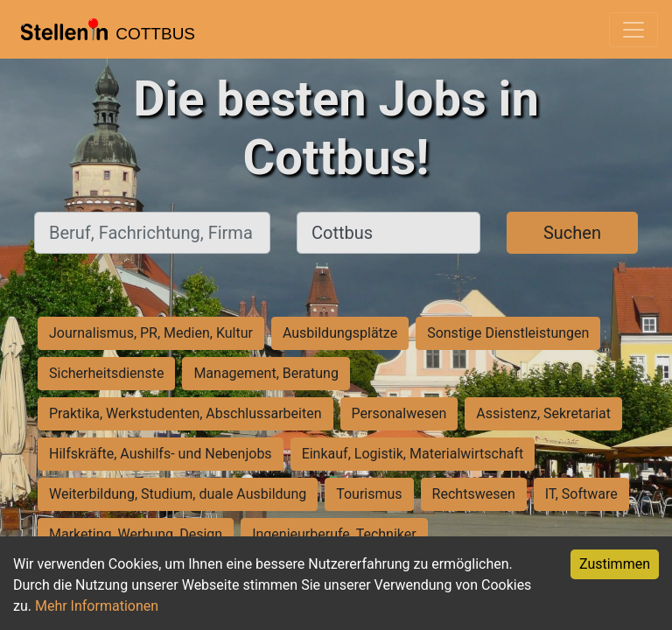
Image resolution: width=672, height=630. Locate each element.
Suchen (572, 233)
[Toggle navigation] (633, 30)
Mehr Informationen (97, 606)
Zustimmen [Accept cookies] (615, 564)
